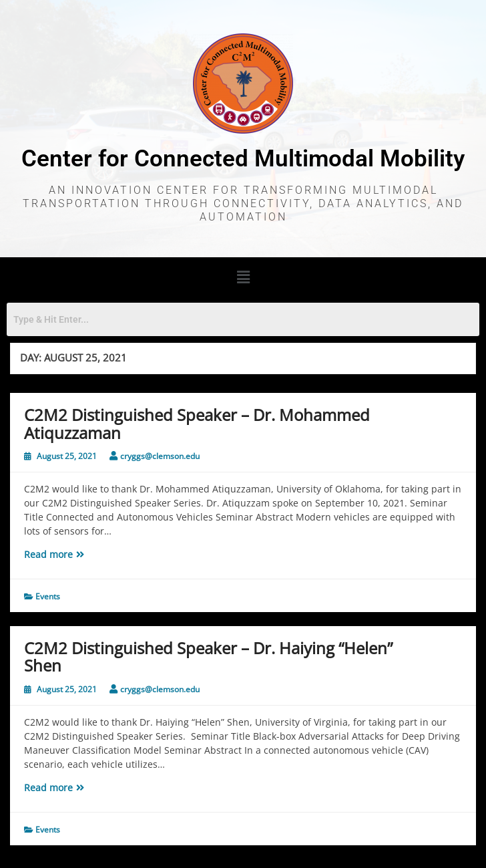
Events (48, 596)
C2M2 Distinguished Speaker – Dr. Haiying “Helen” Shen (208, 657)
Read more (79, 554)
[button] (243, 277)
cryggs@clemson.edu (160, 456)
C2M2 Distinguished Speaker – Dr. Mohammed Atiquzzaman (197, 423)
